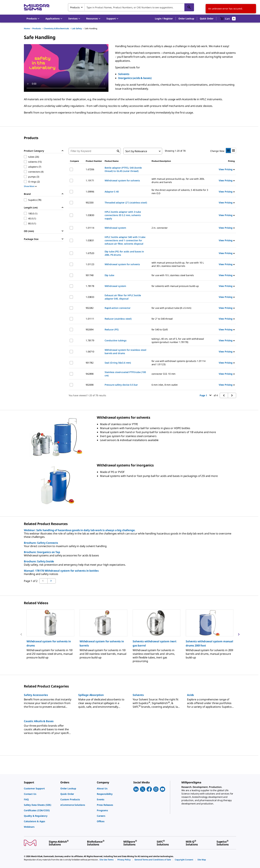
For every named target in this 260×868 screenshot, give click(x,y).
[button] (164, 19)
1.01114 (90, 228)
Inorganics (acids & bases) (135, 78)
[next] (239, 634)
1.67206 (90, 169)
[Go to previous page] (52, 581)
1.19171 (90, 180)
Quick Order (207, 19)
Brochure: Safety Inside (39, 561)
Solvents (124, 74)
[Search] (189, 7)
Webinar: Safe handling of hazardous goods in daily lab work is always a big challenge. (80, 530)
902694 (90, 329)
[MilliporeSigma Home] (37, 7)
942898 (90, 374)
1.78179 (90, 340)
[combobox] (131, 7)
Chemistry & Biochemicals (56, 28)
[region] (130, 634)
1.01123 (90, 264)
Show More (30, 186)
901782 (90, 363)
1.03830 (90, 215)
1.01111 (90, 319)
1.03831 (90, 240)
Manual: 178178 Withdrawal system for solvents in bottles (61, 571)
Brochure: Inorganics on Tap (42, 552)
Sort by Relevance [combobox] (136, 151)
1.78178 (90, 286)
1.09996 (90, 192)
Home (27, 28)
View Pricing (227, 169)
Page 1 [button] (206, 395)
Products (37, 28)
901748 (90, 275)
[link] (40, 788)
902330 (90, 203)
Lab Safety (77, 28)
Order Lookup (186, 19)
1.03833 (90, 297)
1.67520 (90, 253)
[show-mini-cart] (228, 19)
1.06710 (90, 352)
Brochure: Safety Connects (41, 543)
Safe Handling (91, 28)
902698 (90, 385)
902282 (90, 308)
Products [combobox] (75, 7)
